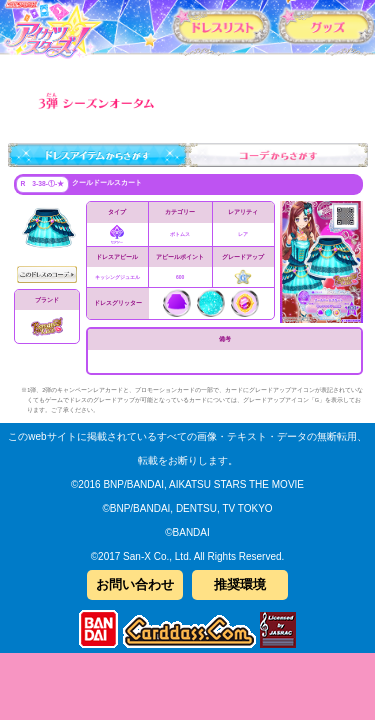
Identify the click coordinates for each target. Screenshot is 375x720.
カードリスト (221, 26)
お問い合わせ (135, 584)
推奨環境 (240, 584)
